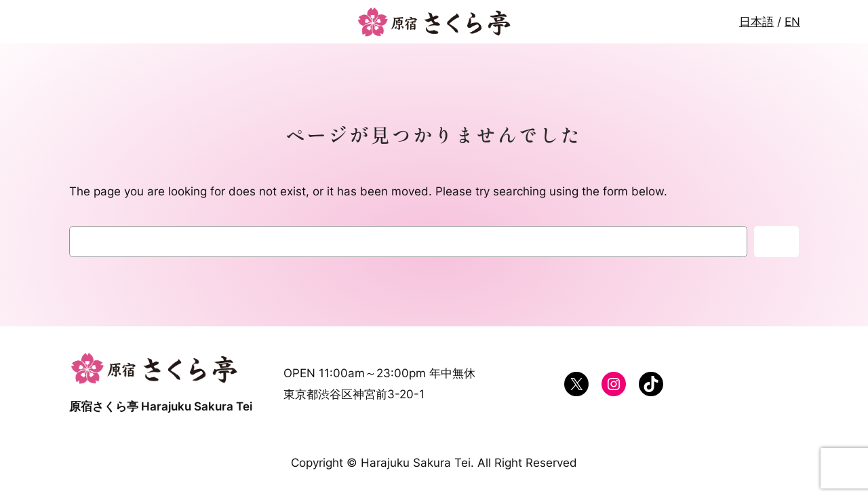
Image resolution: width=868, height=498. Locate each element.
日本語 (756, 22)
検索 (776, 242)
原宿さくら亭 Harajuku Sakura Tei (161, 406)
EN (792, 22)
